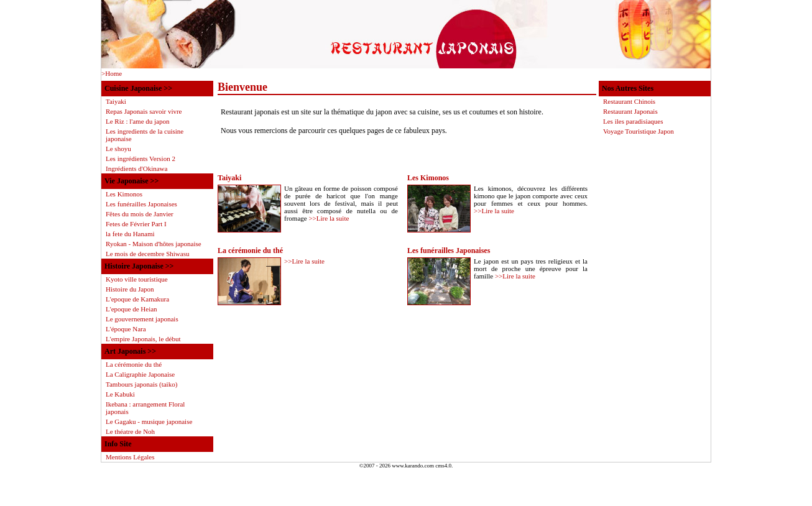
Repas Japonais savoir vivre (144, 111)
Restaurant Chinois (629, 101)
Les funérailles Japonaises (449, 251)
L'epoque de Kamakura (137, 299)
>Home (112, 73)
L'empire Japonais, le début (143, 339)
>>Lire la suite (329, 218)
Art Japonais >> (130, 351)
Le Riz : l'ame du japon (137, 121)
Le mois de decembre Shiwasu (147, 254)
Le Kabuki (120, 394)
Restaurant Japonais (630, 111)
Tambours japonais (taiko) (141, 384)
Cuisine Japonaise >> (138, 88)
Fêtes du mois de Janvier (140, 214)
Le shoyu (118, 149)
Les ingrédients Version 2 (141, 159)
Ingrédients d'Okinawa (136, 168)
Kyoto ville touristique (137, 279)
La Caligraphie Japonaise (140, 374)
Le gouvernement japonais (142, 319)
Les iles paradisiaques (633, 121)
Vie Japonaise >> (131, 181)
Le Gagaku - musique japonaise (149, 421)
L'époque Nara (126, 329)
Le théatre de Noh (130, 431)
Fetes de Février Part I (136, 224)
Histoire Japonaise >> (139, 266)
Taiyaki (229, 178)
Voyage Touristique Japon (639, 131)
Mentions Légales (130, 457)
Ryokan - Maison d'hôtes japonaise (154, 244)
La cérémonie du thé (250, 251)
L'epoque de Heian (131, 309)
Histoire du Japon (130, 289)
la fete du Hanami (130, 234)
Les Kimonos (428, 178)
